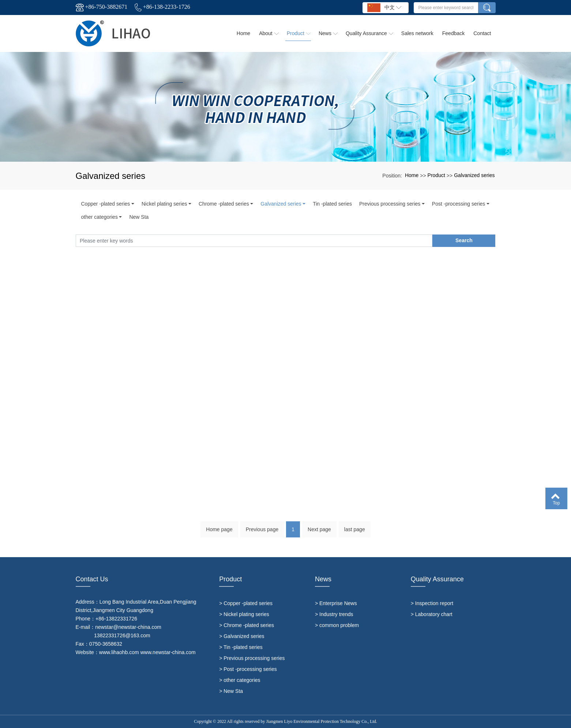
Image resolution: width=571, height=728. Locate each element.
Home (412, 175)
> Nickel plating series (244, 614)
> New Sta (231, 691)
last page (355, 533)
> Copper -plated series (246, 603)
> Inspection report (432, 603)
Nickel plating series (164, 204)
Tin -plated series (332, 204)
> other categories (240, 680)
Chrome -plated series (224, 204)
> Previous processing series (252, 658)
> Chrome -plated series (247, 625)
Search (464, 240)
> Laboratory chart (432, 614)
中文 (384, 8)
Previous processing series (390, 204)
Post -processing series (459, 204)
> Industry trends (334, 614)
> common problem (337, 625)
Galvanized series (474, 175)
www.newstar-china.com (168, 652)
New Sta (139, 217)
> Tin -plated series (241, 647)
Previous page (262, 533)
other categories (99, 217)
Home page (219, 533)
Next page (319, 533)
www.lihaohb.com (119, 652)
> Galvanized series (242, 636)
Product (436, 175)
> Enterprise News (336, 603)
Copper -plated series (106, 204)
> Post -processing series (248, 669)
